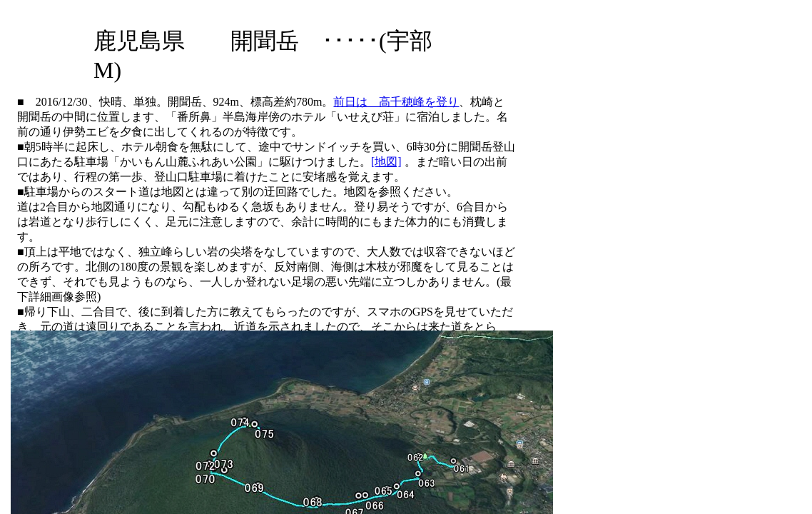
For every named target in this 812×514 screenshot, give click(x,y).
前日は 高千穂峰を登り (396, 102)
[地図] (386, 162)
